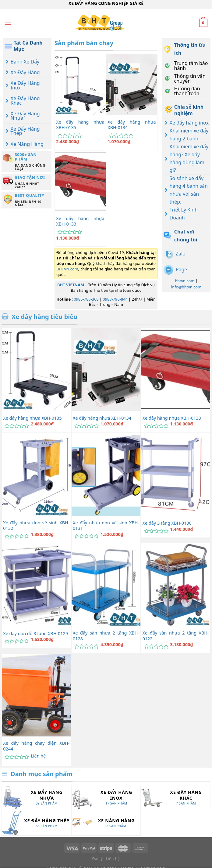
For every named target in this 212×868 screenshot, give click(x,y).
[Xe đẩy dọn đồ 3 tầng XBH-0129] (36, 585)
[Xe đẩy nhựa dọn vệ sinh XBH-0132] (36, 475)
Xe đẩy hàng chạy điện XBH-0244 (36, 746)
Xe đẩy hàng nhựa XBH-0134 (132, 125)
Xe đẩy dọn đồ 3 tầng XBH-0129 (35, 634)
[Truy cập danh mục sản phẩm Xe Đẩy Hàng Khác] (176, 797)
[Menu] (8, 23)
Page (182, 269)
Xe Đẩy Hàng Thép (25, 131)
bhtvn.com (185, 281)
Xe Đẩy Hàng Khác (25, 100)
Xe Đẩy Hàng (25, 72)
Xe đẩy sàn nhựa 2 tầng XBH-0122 (176, 636)
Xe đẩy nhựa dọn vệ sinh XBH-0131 (106, 526)
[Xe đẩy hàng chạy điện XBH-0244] (36, 695)
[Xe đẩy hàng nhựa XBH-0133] (80, 181)
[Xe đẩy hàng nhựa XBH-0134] (132, 85)
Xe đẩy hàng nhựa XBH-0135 (80, 125)
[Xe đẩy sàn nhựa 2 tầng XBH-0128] (106, 585)
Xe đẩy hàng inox (189, 123)
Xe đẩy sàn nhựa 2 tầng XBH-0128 (106, 636)
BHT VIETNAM (71, 285)
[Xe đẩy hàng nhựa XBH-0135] (80, 85)
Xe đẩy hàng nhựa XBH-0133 (80, 221)
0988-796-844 (115, 299)
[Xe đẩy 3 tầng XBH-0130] (176, 475)
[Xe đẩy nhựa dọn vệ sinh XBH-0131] (106, 475)
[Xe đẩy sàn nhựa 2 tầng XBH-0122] (176, 585)
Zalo (181, 254)
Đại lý (98, 859)
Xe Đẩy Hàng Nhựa (25, 116)
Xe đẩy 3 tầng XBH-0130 (167, 523)
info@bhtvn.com (186, 287)
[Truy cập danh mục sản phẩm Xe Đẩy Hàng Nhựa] (36, 797)
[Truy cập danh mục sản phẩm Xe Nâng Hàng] (106, 823)
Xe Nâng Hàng (27, 144)
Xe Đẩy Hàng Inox (25, 85)
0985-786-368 (86, 299)
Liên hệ (38, 756)
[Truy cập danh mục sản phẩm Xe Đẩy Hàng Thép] (36, 823)
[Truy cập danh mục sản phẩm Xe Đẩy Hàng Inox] (106, 797)
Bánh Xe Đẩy (25, 62)
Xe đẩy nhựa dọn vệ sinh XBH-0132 (36, 526)
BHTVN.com (67, 269)
